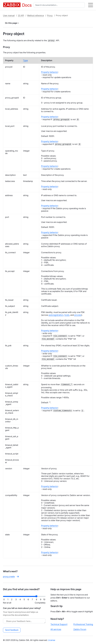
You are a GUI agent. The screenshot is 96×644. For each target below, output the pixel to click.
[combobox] (60, 5)
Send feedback (12, 630)
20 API (21, 15)
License (52, 640)
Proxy (50, 15)
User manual (9, 15)
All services (56, 629)
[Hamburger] (91, 5)
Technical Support (59, 624)
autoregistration (56, 315)
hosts (67, 315)
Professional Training (83, 624)
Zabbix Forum (80, 629)
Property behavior (50, 72)
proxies (78, 315)
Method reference (36, 15)
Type (25, 60)
